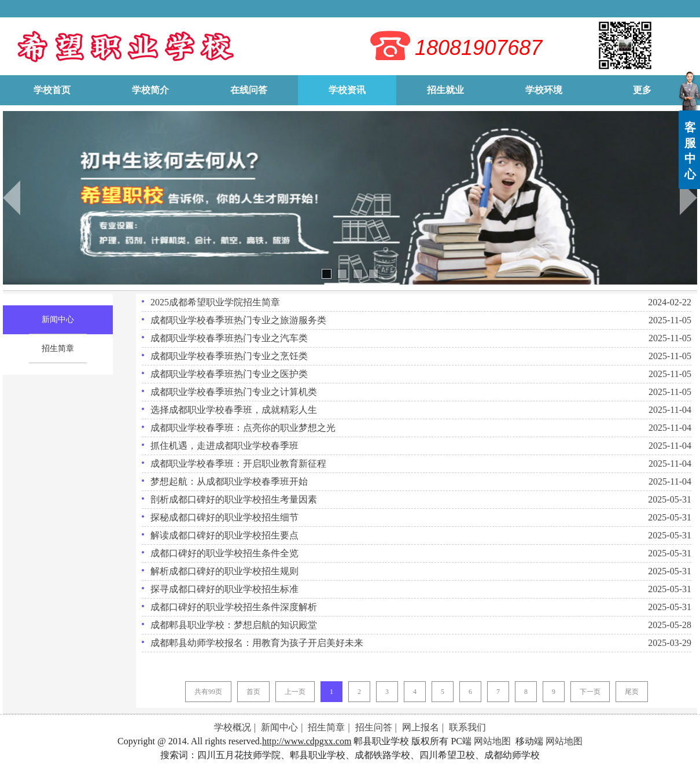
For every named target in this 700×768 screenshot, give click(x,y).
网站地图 (492, 741)
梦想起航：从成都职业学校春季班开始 (229, 481)
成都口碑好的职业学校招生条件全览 (224, 553)
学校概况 (233, 727)
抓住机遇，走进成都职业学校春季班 (224, 446)
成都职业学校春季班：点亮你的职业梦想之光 (243, 428)
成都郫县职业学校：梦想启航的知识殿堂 (234, 625)
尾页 (632, 692)
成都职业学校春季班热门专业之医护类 (229, 374)
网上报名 (421, 727)
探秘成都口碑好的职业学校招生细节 (224, 517)
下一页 (590, 692)
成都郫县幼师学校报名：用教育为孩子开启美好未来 (257, 643)
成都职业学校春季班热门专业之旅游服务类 (238, 320)
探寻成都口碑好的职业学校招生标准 (224, 589)
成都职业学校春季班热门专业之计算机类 (234, 392)
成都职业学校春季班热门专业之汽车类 (229, 338)
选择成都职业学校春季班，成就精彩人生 (234, 410)
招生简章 (326, 727)
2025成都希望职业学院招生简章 (215, 302)
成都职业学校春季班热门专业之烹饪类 (229, 356)
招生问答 (374, 727)
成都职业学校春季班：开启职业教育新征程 (238, 464)
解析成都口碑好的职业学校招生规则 (224, 571)
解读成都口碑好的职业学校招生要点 (224, 535)
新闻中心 (279, 727)
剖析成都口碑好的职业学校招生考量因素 (234, 499)
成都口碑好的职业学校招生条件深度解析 (234, 607)
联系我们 (467, 727)
